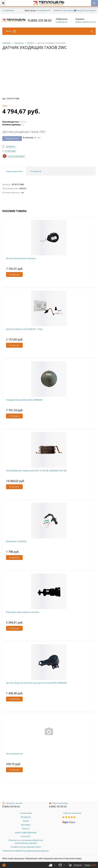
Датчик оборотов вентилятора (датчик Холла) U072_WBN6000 (36, 683)
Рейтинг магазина (72, 813)
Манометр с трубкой (16, 541)
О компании (8, 10)
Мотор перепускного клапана (21, 258)
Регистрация (89, 10)
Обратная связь (59, 803)
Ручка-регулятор (14, 754)
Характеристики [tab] (14, 171)
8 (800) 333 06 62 (40, 20)
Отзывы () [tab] (36, 171)
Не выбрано (43, 10)
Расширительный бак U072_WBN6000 (24, 400)
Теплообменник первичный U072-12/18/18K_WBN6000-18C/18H (36, 471)
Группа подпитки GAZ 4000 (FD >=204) (24, 329)
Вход (79, 10)
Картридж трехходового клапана (23, 612)
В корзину (14, 274)
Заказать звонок (12, 803)
